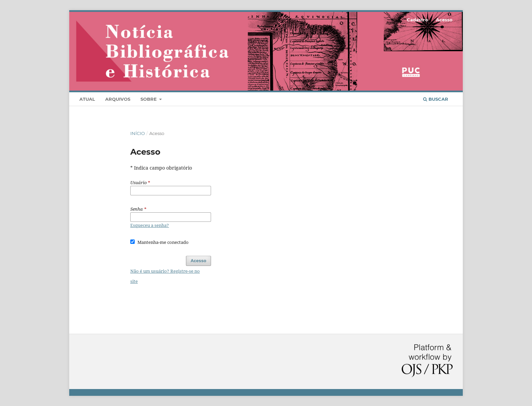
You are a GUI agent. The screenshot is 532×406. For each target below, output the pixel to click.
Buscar (436, 99)
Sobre (149, 99)
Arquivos (118, 99)
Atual (87, 99)
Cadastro (417, 20)
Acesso (444, 20)
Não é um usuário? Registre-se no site (165, 276)
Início (138, 133)
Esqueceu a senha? (150, 225)
